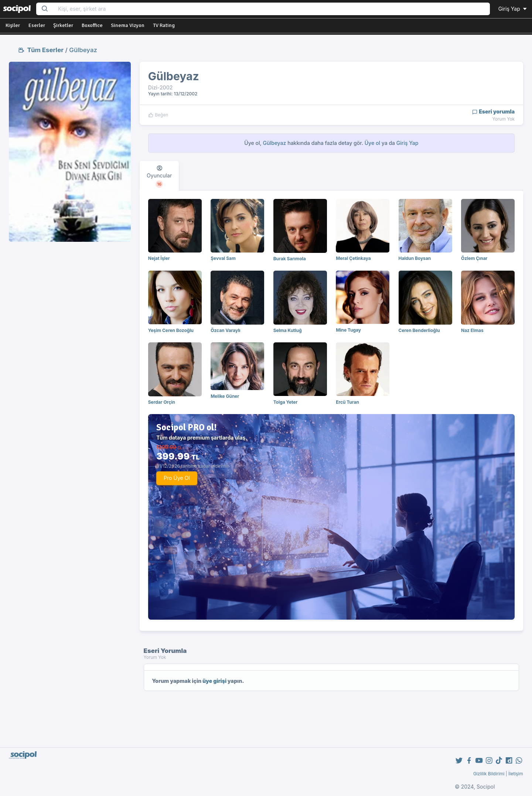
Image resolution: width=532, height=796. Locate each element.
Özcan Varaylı (225, 330)
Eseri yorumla (493, 111)
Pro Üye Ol (177, 478)
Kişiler (13, 25)
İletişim (516, 774)
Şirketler (63, 25)
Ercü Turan (347, 402)
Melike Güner (225, 396)
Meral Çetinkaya (353, 258)
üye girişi (214, 681)
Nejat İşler (159, 258)
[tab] (159, 176)
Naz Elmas (472, 330)
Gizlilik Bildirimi (489, 774)
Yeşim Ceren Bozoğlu (171, 330)
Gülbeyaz (83, 50)
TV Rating (164, 25)
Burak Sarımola (290, 259)
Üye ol (372, 143)
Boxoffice (92, 25)
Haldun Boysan (415, 258)
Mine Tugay (348, 330)
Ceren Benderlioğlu (419, 330)
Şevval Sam (223, 258)
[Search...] (272, 9)
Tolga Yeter (286, 402)
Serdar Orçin (162, 402)
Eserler (37, 25)
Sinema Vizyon (128, 25)
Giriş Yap (513, 9)
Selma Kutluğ (288, 330)
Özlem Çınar (474, 258)
